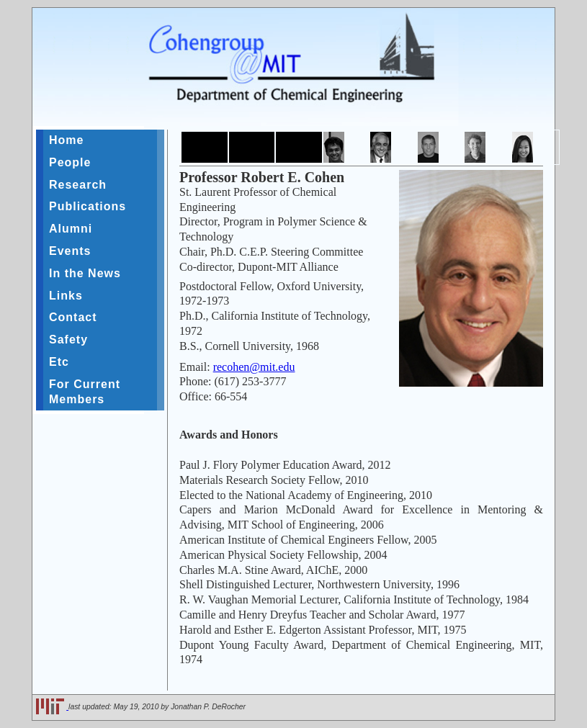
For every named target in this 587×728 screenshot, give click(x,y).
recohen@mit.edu (254, 367)
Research (78, 185)
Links (66, 296)
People (70, 162)
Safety (68, 340)
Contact (73, 317)
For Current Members (85, 392)
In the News (85, 273)
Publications (88, 206)
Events (70, 251)
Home (66, 140)
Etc (59, 362)
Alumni (71, 229)
